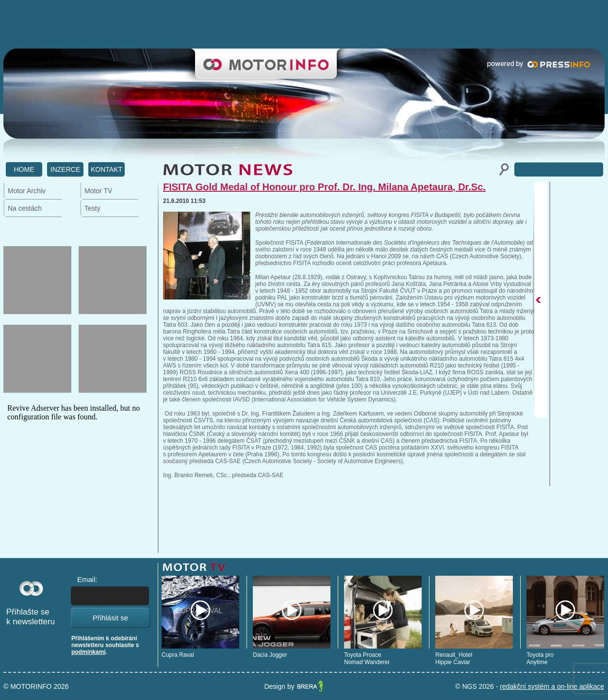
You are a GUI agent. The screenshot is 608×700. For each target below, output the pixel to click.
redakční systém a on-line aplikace (552, 686)
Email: (87, 579)
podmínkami (89, 652)
